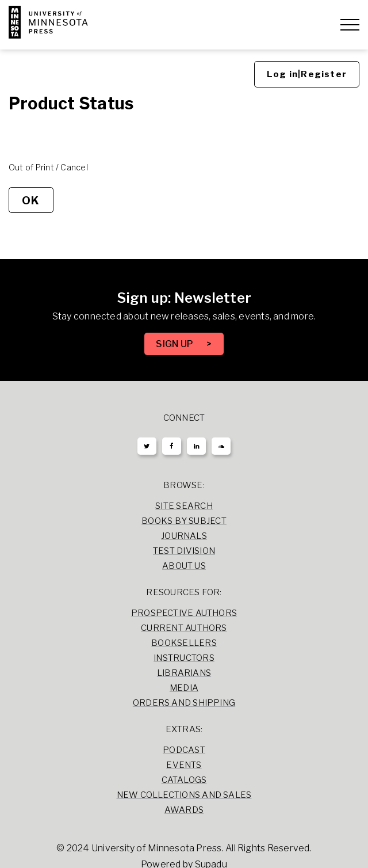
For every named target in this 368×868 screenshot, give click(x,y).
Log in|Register (307, 74)
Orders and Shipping (184, 703)
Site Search (184, 506)
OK (31, 200)
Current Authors (184, 628)
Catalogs (184, 780)
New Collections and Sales (184, 795)
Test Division (184, 551)
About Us (184, 566)
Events (184, 765)
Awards (184, 810)
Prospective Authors (184, 613)
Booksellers (184, 643)
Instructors (184, 658)
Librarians (184, 673)
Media (184, 688)
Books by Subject (184, 521)
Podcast (184, 750)
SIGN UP (175, 344)
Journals (184, 536)
